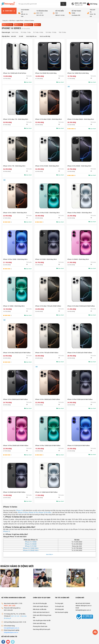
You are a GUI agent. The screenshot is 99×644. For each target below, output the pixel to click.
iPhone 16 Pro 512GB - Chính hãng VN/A (47, 166)
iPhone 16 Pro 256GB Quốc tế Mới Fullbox (15, 399)
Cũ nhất (21, 36)
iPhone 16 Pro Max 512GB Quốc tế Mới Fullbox (81, 306)
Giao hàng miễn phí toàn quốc (42, 627)
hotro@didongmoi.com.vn (12, 626)
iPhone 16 (37, 25)
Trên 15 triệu (62, 32)
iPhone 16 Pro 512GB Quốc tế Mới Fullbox (80, 353)
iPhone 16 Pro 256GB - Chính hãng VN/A (79, 166)
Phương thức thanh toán (40, 625)
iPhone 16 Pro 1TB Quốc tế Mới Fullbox (47, 353)
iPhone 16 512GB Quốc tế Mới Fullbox (79, 446)
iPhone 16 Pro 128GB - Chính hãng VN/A (15, 213)
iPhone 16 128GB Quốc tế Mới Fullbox (46, 492)
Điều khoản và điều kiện (40, 607)
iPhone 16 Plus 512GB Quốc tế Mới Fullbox (80, 399)
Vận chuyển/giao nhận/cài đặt (42, 619)
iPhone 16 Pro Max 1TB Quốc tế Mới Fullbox (48, 306)
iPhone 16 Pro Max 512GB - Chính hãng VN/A (49, 119)
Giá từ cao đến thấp (45, 36)
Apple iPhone (21, 21)
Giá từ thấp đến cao (31, 36)
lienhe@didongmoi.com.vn (83, 608)
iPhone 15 (7, 531)
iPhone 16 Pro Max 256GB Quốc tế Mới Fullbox (17, 353)
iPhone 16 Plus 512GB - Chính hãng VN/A (47, 213)
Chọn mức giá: (6, 32)
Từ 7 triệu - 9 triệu (38, 32)
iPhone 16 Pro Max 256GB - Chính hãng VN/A (81, 119)
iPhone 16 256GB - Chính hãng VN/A (78, 259)
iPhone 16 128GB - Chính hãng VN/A (14, 306)
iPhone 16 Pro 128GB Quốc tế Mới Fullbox (48, 399)
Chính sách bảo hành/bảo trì (41, 610)
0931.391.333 (80, 3)
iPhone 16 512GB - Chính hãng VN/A (46, 259)
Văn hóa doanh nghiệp (61, 610)
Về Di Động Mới (59, 607)
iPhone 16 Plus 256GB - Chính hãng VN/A (80, 213)
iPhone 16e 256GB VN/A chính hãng (46, 73)
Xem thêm (49, 554)
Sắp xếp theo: (6, 36)
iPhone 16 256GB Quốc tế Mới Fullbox (14, 492)
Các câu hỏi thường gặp (40, 602)
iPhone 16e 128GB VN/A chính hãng (78, 73)
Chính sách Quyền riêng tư (41, 605)
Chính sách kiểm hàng (39, 622)
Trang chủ (6, 21)
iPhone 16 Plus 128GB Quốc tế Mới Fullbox (48, 446)
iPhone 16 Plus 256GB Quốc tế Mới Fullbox (16, 446)
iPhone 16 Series (29, 21)
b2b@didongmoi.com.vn (11, 631)
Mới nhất (13, 36)
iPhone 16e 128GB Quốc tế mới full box (15, 73)
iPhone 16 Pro (18, 25)
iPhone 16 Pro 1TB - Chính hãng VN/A (14, 166)
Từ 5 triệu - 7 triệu (26, 32)
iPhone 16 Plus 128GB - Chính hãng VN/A (15, 259)
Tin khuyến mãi (59, 605)
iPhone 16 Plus (28, 25)
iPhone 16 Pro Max (8, 25)
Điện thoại (13, 21)
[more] (95, 632)
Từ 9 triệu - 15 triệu (51, 32)
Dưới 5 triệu (15, 32)
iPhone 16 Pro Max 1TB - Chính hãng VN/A (16, 119)
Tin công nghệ (59, 602)
